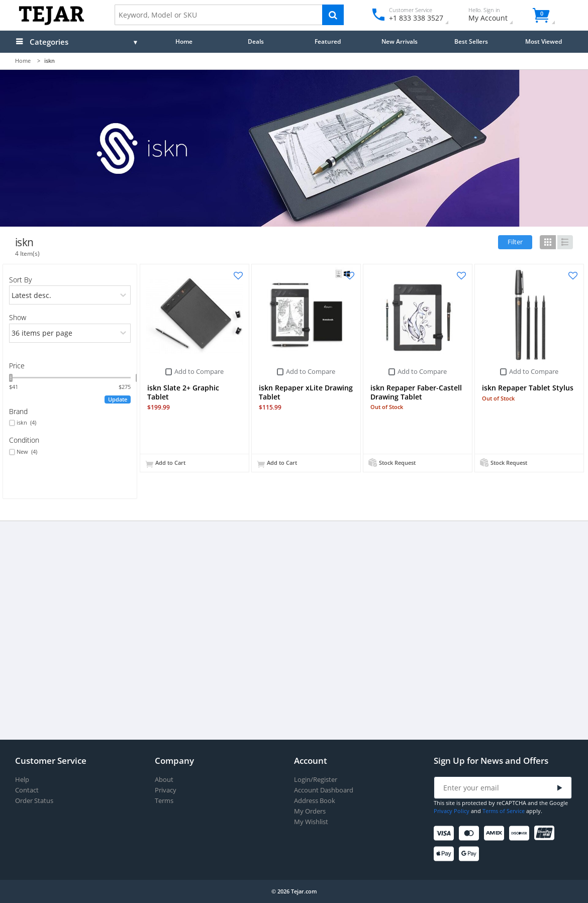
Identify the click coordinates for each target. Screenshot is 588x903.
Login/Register (316, 780)
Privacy (166, 790)
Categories (49, 42)
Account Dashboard (324, 790)
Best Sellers (471, 41)
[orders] (70, 295)
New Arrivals (400, 41)
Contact (27, 790)
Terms (164, 801)
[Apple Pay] (446, 854)
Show (18, 317)
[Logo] (52, 23)
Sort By (20, 280)
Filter (515, 242)
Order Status (34, 801)
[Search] (333, 15)
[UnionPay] (546, 833)
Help (22, 780)
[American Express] (496, 833)
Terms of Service (504, 811)
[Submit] (560, 788)
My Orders (310, 811)
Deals (256, 41)
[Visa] (446, 833)
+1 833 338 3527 (415, 18)
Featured (328, 41)
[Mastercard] (471, 833)
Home (184, 41)
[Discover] (521, 833)
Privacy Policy (452, 811)
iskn (26, 423)
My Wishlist (311, 822)
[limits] (70, 333)
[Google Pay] (471, 854)
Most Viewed (544, 41)
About (164, 780)
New (27, 452)
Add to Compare (199, 371)
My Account (497, 16)
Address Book (315, 801)
